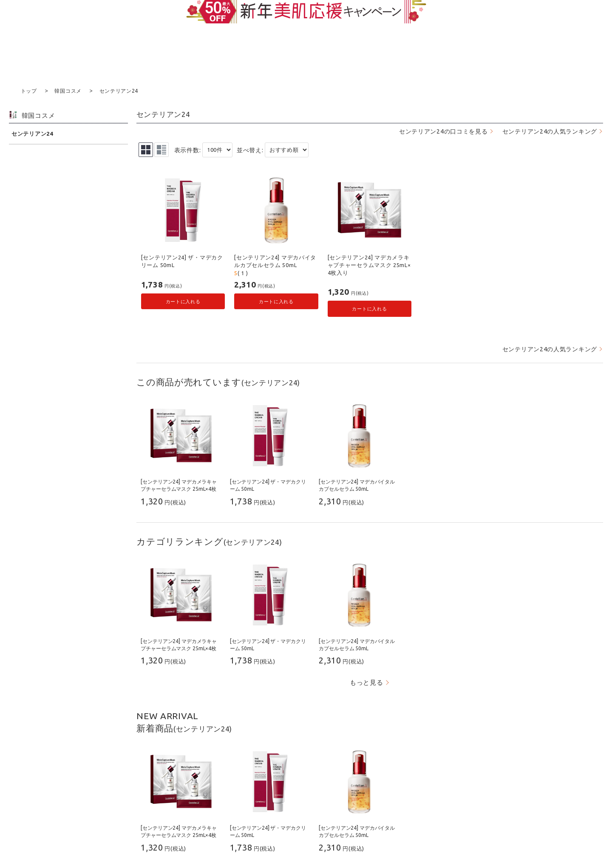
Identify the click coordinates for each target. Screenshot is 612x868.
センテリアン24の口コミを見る (443, 131)
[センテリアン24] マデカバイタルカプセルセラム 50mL (275, 261)
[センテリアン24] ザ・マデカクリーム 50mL (182, 261)
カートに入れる (183, 301)
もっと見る (367, 682)
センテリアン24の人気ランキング (550, 131)
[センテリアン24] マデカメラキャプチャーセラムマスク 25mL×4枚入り (369, 264)
